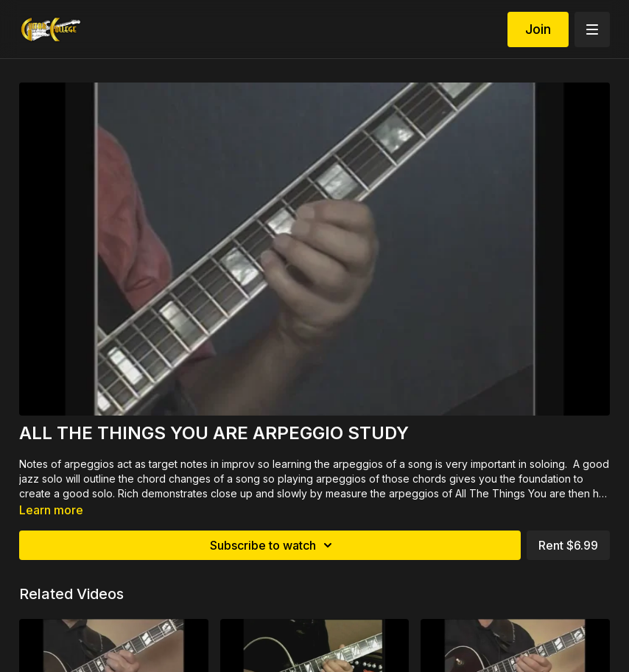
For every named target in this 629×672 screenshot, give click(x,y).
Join (538, 29)
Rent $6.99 (568, 545)
